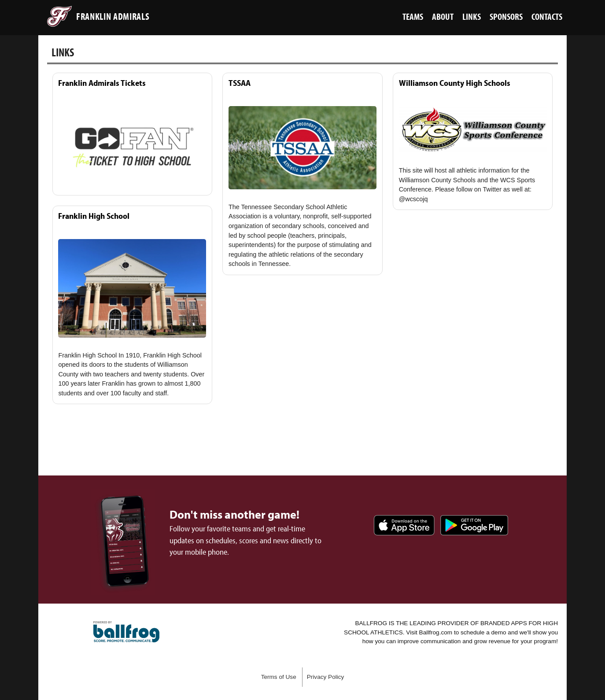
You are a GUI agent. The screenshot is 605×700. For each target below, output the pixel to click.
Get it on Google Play (474, 525)
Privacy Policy (326, 677)
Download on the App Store (404, 525)
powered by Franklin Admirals (126, 632)
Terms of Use (279, 677)
